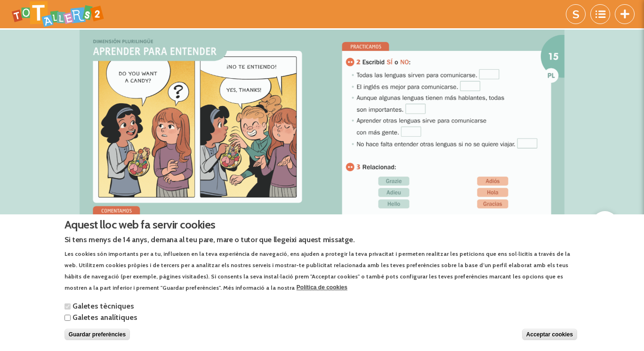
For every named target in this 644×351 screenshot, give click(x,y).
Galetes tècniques (103, 306)
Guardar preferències (97, 335)
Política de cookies (322, 287)
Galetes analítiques (105, 317)
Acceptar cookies (550, 335)
